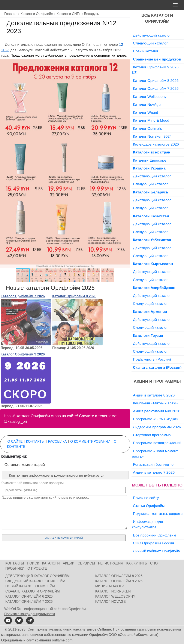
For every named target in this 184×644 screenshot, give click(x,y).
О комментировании (90, 441)
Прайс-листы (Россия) (152, 359)
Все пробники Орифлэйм (155, 535)
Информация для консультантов (147, 524)
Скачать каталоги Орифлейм (33, 591)
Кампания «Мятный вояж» (156, 403)
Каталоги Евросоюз (150, 160)
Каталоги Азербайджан (154, 288)
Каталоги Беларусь (151, 192)
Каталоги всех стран (152, 152)
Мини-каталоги (110, 586)
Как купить (137, 563)
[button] (126, 63)
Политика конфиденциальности (30, 614)
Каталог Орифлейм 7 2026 (23, 296)
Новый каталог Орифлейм (30, 586)
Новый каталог (146, 51)
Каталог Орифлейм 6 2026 (29, 596)
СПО (154, 563)
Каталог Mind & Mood (151, 120)
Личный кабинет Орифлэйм (157, 551)
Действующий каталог (152, 35)
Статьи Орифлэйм (149, 506)
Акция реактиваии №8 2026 (157, 411)
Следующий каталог (150, 43)
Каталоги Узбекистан (152, 240)
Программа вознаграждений (157, 443)
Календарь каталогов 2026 (156, 144)
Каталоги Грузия (148, 336)
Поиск (33, 563)
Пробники (15, 568)
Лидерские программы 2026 (157, 427)
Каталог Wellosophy (150, 97)
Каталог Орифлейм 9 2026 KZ (155, 70)
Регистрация (111, 563)
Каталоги (51, 563)
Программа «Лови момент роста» (155, 454)
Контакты (35, 441)
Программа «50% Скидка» (156, 419)
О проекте (37, 568)
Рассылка (57, 441)
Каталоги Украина (149, 168)
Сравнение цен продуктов (157, 59)
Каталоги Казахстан (151, 216)
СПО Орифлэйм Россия (153, 543)
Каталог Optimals (148, 128)
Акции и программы (157, 381)
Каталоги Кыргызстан (153, 264)
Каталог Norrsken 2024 (152, 136)
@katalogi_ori (15, 421)
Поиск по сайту (146, 498)
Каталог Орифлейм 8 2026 (74, 296)
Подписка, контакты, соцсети (158, 514)
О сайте (15, 441)
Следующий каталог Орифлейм (35, 581)
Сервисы (86, 563)
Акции (69, 563)
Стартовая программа (152, 435)
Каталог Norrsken (113, 591)
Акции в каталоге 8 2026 (154, 395)
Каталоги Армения (150, 312)
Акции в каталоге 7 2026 (154, 472)
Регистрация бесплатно (153, 464)
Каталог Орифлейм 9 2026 (23, 354)
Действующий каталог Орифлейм (37, 576)
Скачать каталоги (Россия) (157, 367)
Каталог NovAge (147, 105)
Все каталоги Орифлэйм (157, 18)
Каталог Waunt (146, 112)
